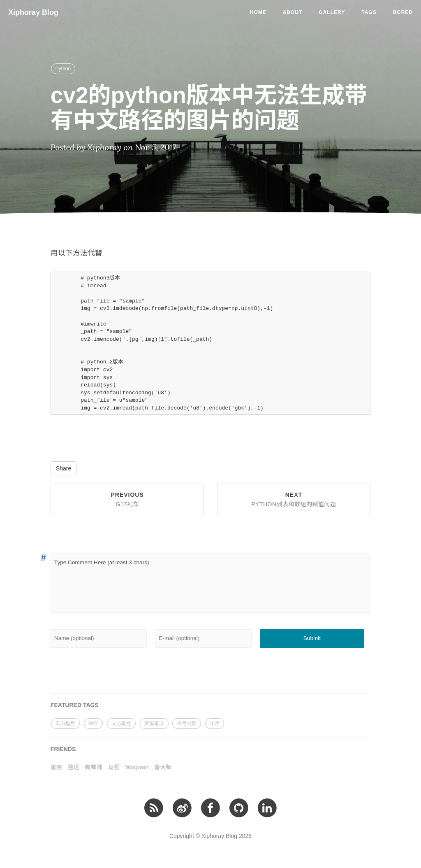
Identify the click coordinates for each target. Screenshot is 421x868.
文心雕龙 (121, 724)
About (293, 12)
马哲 (114, 767)
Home (258, 12)
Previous (127, 500)
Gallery (332, 12)
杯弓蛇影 (187, 724)
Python (63, 69)
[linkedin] (267, 807)
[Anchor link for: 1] (42, 558)
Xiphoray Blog (33, 12)
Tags (369, 12)
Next (294, 500)
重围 (56, 767)
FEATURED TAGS (75, 705)
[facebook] (210, 807)
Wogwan (137, 767)
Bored (403, 12)
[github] (239, 807)
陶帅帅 (94, 767)
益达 (74, 767)
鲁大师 (163, 767)
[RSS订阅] (154, 807)
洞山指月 (65, 724)
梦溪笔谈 (154, 724)
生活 (215, 724)
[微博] (182, 807)
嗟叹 (93, 724)
